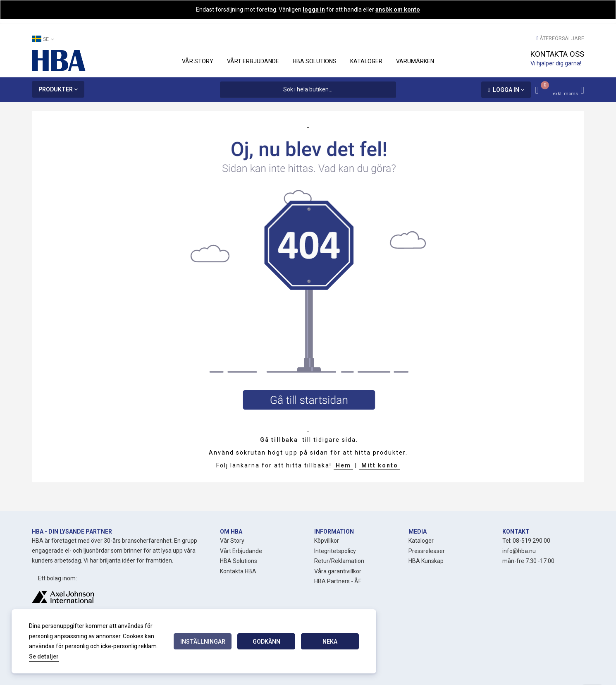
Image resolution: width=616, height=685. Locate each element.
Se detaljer (44, 656)
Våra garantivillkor (338, 571)
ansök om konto (398, 10)
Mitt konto (380, 465)
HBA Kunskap (426, 561)
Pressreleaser (427, 551)
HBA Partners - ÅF (338, 581)
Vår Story (232, 541)
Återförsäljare (562, 38)
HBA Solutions (239, 561)
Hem (343, 465)
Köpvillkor (327, 541)
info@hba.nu (519, 551)
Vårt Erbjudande (241, 551)
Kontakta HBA (238, 571)
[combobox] (308, 90)
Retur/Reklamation (339, 561)
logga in (314, 10)
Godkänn (266, 642)
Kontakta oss (557, 54)
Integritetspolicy (335, 551)
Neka (330, 642)
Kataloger (421, 541)
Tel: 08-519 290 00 (526, 541)
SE (43, 39)
